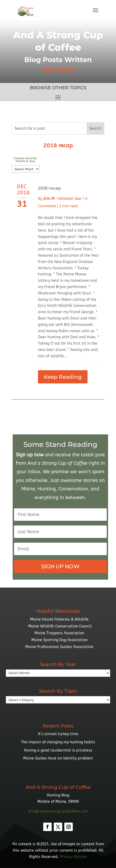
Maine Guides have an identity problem (58, 758)
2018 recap (49, 188)
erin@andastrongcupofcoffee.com (58, 811)
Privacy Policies (73, 857)
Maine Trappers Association (59, 633)
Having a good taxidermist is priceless (58, 750)
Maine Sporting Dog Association (59, 640)
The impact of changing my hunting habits (58, 742)
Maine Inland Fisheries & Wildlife (59, 619)
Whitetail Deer (70, 199)
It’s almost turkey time (58, 734)
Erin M (49, 199)
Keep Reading (63, 377)
